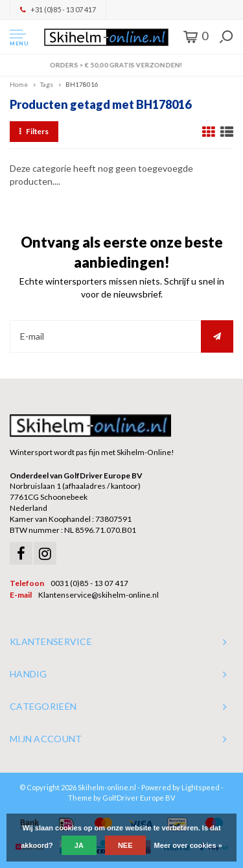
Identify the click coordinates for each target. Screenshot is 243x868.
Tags (47, 84)
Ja (79, 845)
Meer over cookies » (188, 845)
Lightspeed (201, 787)
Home (19, 84)
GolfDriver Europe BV (139, 798)
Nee (125, 845)
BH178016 (82, 84)
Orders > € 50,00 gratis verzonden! (121, 65)
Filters (34, 131)
